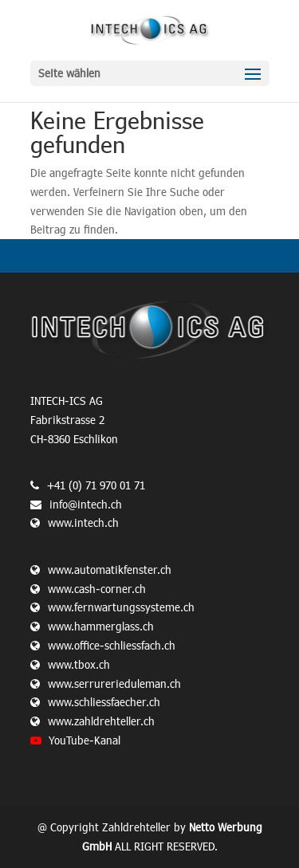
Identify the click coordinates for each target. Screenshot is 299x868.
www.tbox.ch (79, 664)
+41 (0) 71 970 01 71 (96, 485)
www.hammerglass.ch (101, 626)
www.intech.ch (75, 522)
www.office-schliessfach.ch (112, 645)
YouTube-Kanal (85, 740)
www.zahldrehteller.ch (101, 721)
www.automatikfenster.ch (110, 570)
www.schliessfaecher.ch (104, 702)
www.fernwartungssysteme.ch (121, 607)
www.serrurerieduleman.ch (114, 683)
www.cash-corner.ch (97, 589)
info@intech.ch (86, 504)
